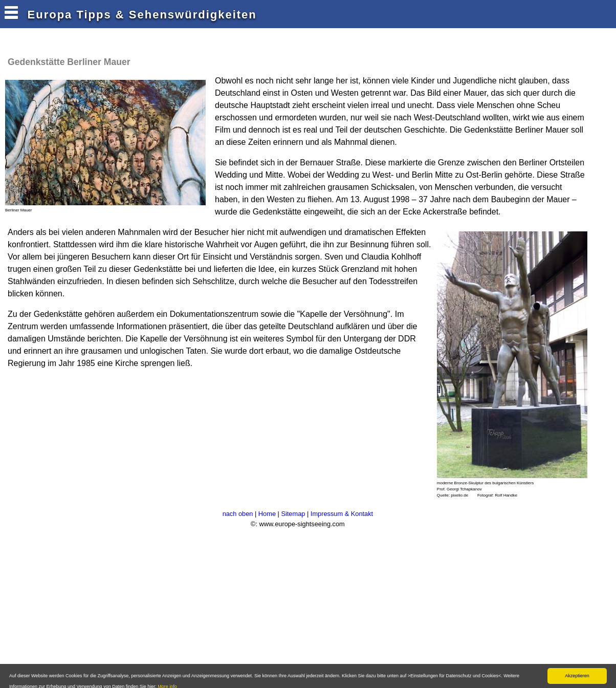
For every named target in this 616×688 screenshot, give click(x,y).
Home (267, 514)
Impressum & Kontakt (342, 514)
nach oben (238, 514)
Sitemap (293, 514)
